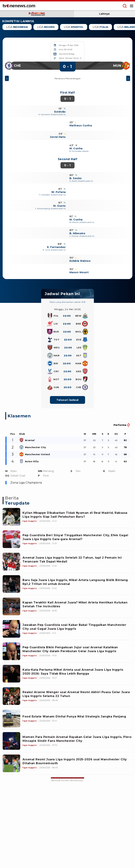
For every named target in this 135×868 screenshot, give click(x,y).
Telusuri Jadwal (67, 400)
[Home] (19, 6)
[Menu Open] (132, 6)
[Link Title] (11, 517)
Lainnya (104, 14)
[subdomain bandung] (37, 14)
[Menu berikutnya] (128, 79)
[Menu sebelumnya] (7, 79)
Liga (17, 27)
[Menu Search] (125, 6)
